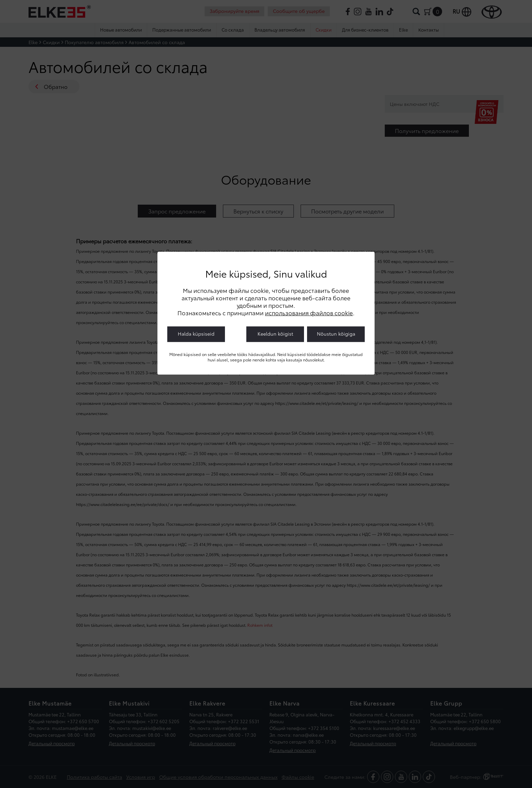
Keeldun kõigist (275, 334)
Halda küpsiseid (196, 334)
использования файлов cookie (309, 313)
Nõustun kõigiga (336, 334)
